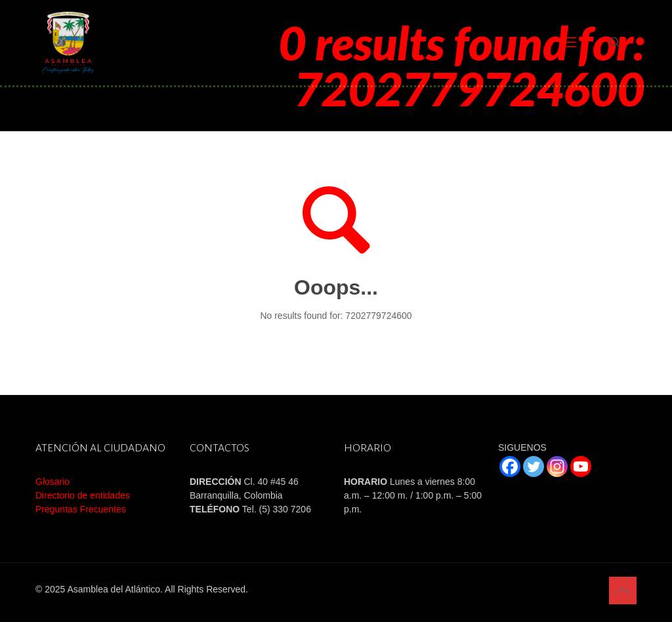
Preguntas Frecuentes (81, 509)
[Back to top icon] (623, 591)
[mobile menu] (569, 43)
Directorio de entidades (83, 495)
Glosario (52, 482)
